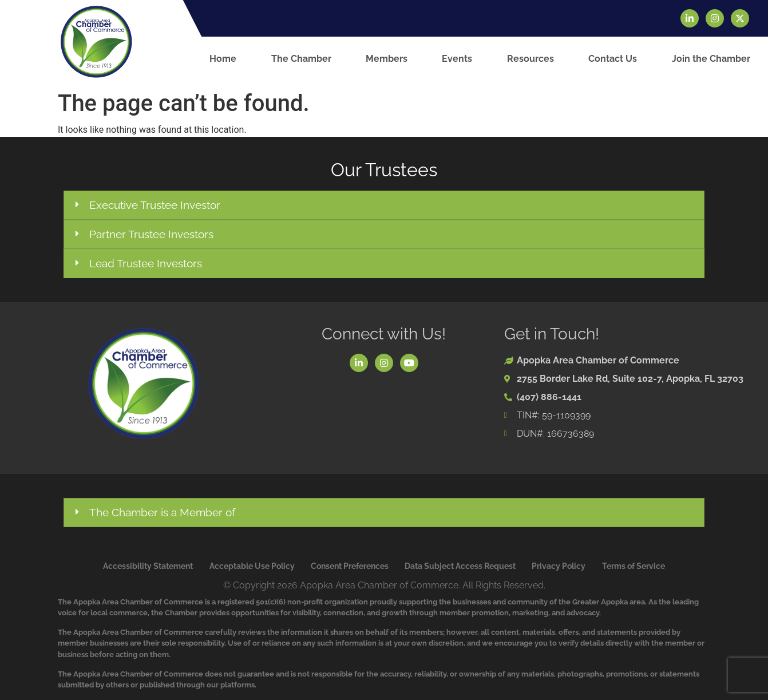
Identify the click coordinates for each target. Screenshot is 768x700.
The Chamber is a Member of (162, 512)
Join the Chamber (711, 59)
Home (223, 59)
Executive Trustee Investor (155, 205)
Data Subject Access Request (460, 566)
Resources (531, 59)
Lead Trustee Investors (146, 263)
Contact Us (613, 59)
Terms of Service (634, 566)
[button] (384, 205)
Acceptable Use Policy (252, 566)
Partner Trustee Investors (151, 234)
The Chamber (301, 59)
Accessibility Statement (148, 566)
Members (387, 59)
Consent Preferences (350, 566)
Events (457, 59)
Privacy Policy (559, 566)
